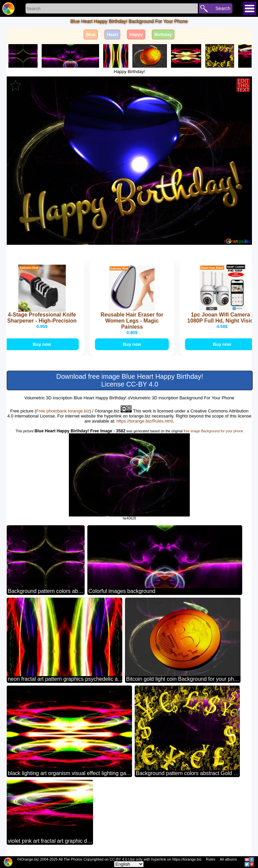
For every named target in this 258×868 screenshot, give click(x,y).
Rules (211, 859)
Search (223, 8)
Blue (91, 35)
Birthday (163, 35)
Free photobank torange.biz (63, 411)
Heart (112, 35)
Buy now (43, 344)
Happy (136, 35)
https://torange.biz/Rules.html (145, 421)
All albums (228, 859)
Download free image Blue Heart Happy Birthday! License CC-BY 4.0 (130, 380)
